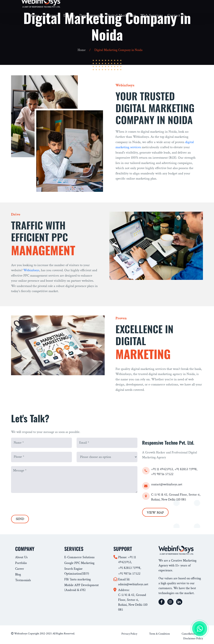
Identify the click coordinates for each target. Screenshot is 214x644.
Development (91, 15)
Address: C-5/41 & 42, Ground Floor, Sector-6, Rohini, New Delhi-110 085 (133, 600)
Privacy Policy (129, 634)
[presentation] (42, 503)
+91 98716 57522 (162, 474)
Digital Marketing (121, 15)
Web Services (152, 15)
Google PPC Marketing (79, 563)
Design (69, 15)
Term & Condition (159, 634)
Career (20, 569)
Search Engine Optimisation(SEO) (77, 571)
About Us (21, 557)
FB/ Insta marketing (78, 579)
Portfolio (21, 563)
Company (51, 15)
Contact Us (177, 15)
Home (34, 15)
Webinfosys (31, 270)
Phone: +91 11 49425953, (127, 560)
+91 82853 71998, (186, 469)
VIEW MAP (155, 513)
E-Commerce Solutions (79, 557)
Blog (18, 575)
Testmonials (23, 580)
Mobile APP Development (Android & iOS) (82, 588)
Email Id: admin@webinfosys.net (133, 582)
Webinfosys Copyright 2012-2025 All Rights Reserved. (43, 634)
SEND (20, 519)
